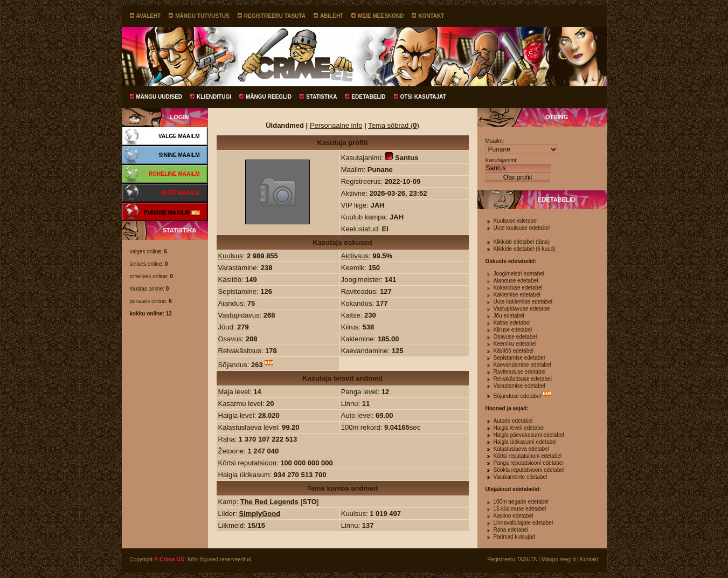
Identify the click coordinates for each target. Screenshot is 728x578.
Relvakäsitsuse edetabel (523, 379)
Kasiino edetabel (514, 516)
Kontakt (431, 16)
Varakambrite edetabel (521, 477)
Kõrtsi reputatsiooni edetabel (528, 456)
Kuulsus (231, 256)
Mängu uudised (160, 97)
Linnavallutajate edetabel (524, 523)
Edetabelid (368, 97)
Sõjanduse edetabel (517, 396)
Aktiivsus (355, 256)
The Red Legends (269, 502)
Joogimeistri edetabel (519, 274)
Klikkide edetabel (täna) (522, 242)
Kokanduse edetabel (518, 288)
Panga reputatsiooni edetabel (529, 463)
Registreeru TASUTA (275, 16)
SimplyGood (260, 514)
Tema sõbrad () (394, 125)
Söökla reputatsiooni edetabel (529, 470)
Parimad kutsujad (514, 537)
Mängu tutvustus (202, 16)
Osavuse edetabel (515, 337)
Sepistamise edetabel (519, 358)
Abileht (332, 16)
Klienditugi (214, 97)
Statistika (321, 97)
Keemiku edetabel (515, 344)
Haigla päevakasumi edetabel (529, 435)
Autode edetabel (513, 421)
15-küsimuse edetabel (520, 509)
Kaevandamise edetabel (522, 365)
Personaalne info (336, 125)
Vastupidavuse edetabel (522, 309)
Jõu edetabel (509, 316)
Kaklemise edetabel (517, 295)
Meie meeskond (381, 16)
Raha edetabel (511, 530)
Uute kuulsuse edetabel (522, 228)
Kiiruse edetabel (513, 330)
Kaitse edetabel (512, 323)
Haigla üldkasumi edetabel (525, 442)
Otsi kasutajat (423, 97)
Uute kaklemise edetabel (523, 302)
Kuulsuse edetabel (516, 221)
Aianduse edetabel (516, 281)
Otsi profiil (518, 177)
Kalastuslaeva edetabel (521, 449)
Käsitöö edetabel (514, 351)
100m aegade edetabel (521, 502)
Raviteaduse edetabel (520, 372)
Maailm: (495, 141)
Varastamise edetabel (519, 386)
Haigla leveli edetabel (519, 428)
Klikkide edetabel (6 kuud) (525, 249)
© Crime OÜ (169, 559)
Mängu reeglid (269, 97)
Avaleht (149, 16)
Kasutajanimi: (502, 160)
